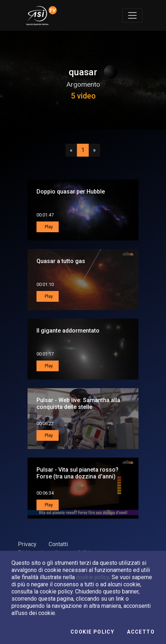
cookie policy (93, 577)
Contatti (58, 544)
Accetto (141, 632)
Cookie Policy (92, 632)
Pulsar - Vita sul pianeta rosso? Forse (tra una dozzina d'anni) (77, 473)
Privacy (27, 544)
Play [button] (48, 227)
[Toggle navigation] (132, 15)
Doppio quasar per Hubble (71, 192)
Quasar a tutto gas (61, 261)
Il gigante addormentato (68, 331)
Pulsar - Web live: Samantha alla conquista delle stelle (78, 404)
